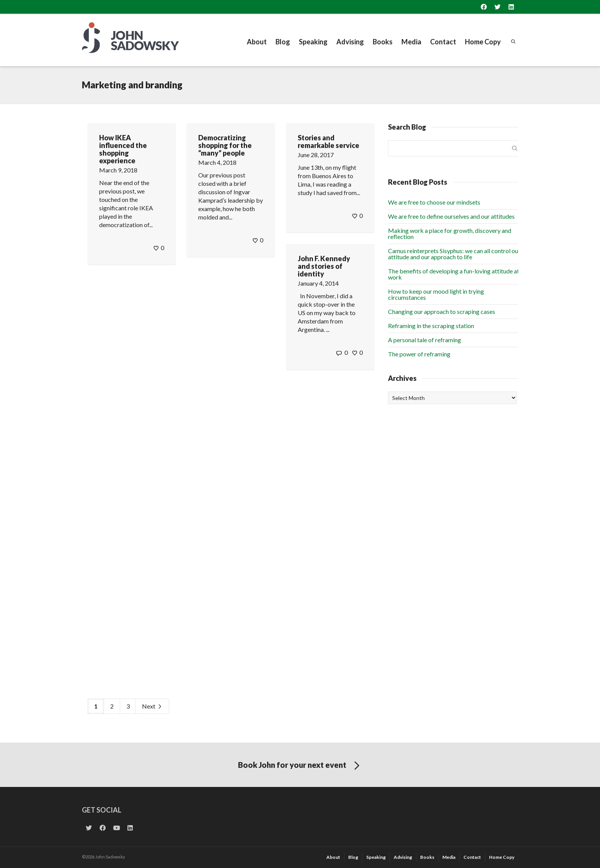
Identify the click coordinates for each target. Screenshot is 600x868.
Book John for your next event (300, 766)
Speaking (313, 42)
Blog (283, 42)
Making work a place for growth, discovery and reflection (450, 233)
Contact (443, 42)
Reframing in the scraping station (431, 326)
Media (411, 42)
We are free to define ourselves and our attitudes (451, 216)
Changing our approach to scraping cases (442, 311)
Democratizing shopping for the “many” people (225, 145)
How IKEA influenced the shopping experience (123, 149)
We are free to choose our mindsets (434, 202)
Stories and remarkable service (329, 141)
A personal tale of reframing (425, 340)
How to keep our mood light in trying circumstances (436, 294)
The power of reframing (419, 354)
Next (152, 706)
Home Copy (483, 42)
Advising (350, 42)
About (257, 42)
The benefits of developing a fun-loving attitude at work (454, 274)
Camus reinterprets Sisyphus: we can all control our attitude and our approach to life (454, 254)
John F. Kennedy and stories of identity (324, 266)
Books (383, 42)
